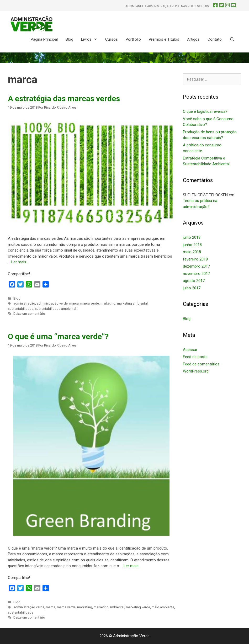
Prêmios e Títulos (164, 39)
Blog (69, 39)
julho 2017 (192, 288)
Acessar (190, 350)
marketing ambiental (132, 303)
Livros (91, 39)
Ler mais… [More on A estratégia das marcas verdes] (20, 262)
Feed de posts (195, 357)
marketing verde (138, 607)
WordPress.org (196, 371)
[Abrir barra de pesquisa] (232, 39)
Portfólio (133, 39)
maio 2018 (192, 252)
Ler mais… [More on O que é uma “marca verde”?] (132, 566)
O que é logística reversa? (205, 111)
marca (74, 303)
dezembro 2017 (196, 266)
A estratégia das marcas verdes (64, 99)
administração (24, 303)
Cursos (112, 39)
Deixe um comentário (29, 314)
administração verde (52, 303)
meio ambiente (163, 607)
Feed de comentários (201, 364)
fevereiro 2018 (195, 259)
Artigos (193, 39)
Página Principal (44, 39)
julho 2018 (192, 237)
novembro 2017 (196, 274)
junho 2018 (192, 245)
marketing (108, 303)
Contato (215, 39)
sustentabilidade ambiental (55, 309)
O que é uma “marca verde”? (58, 336)
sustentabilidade (21, 309)
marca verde (90, 303)
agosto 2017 (194, 281)
